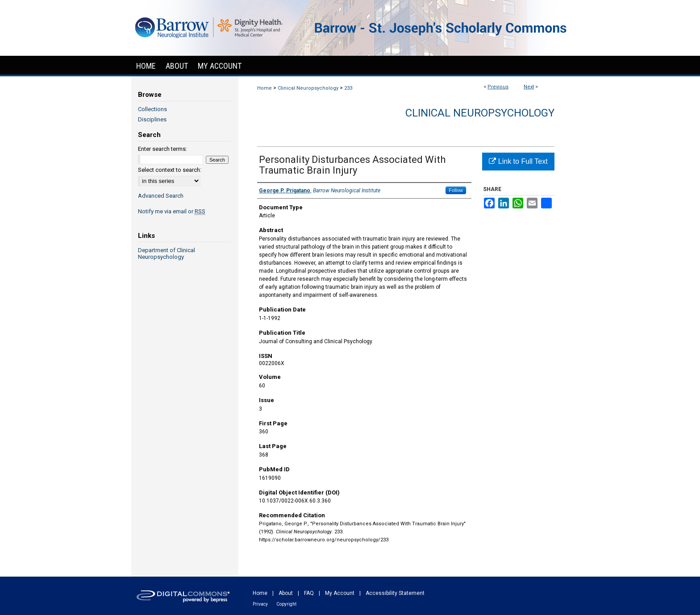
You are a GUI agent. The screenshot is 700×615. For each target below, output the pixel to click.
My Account (340, 593)
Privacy (260, 604)
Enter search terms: (162, 149)
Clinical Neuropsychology (308, 88)
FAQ (309, 593)
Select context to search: (170, 170)
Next (529, 87)
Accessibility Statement (395, 593)
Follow (456, 190)
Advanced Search (161, 196)
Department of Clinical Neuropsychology (167, 253)
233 (348, 88)
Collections (152, 109)
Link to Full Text (518, 161)
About (286, 593)
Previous (498, 87)
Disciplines (152, 119)
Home (265, 88)
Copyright (286, 604)
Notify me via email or (172, 211)
